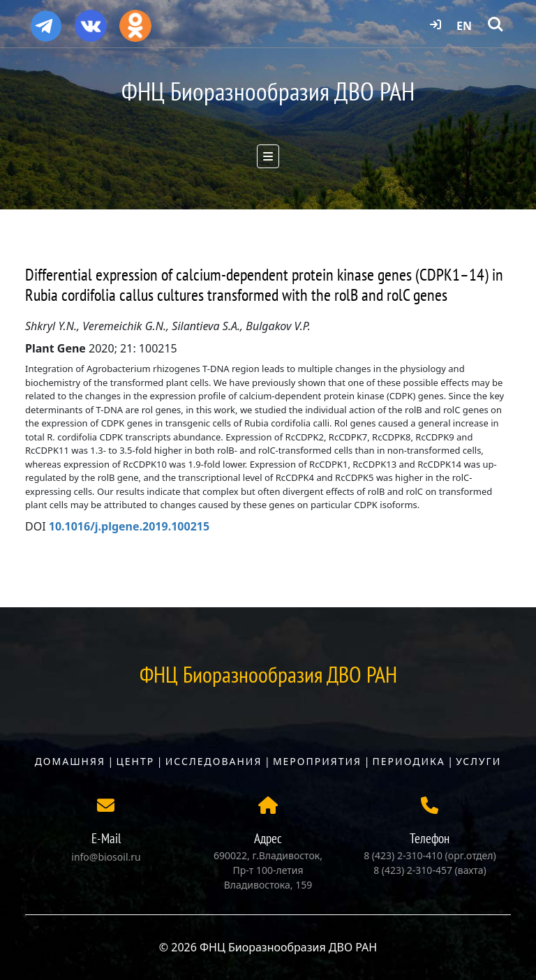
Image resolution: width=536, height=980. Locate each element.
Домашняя (70, 761)
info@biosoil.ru (106, 857)
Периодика (409, 761)
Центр (135, 761)
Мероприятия (317, 761)
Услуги (478, 761)
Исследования (214, 761)
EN (464, 26)
